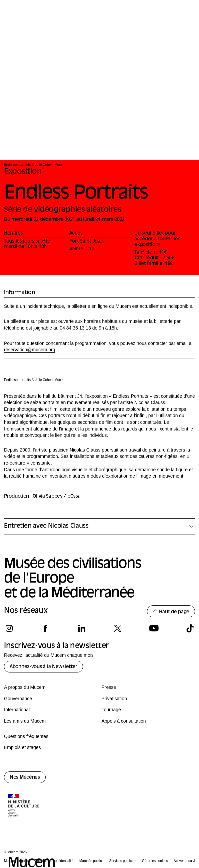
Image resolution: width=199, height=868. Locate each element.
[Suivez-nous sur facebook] (45, 628)
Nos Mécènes (25, 778)
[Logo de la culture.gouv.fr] (24, 806)
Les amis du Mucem (25, 721)
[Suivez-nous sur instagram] (9, 628)
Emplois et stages (22, 747)
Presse (109, 687)
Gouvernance (18, 699)
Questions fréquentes (26, 736)
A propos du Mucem (25, 687)
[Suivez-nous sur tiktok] (190, 628)
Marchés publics (91, 861)
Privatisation (114, 699)
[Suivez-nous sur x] (117, 628)
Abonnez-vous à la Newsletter (43, 667)
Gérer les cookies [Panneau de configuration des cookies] (155, 861)
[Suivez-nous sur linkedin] (81, 628)
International (17, 710)
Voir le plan (82, 249)
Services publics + (123, 861)
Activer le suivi (184, 861)
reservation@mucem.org (30, 350)
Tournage (111, 710)
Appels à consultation (124, 721)
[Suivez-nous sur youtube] (154, 628)
